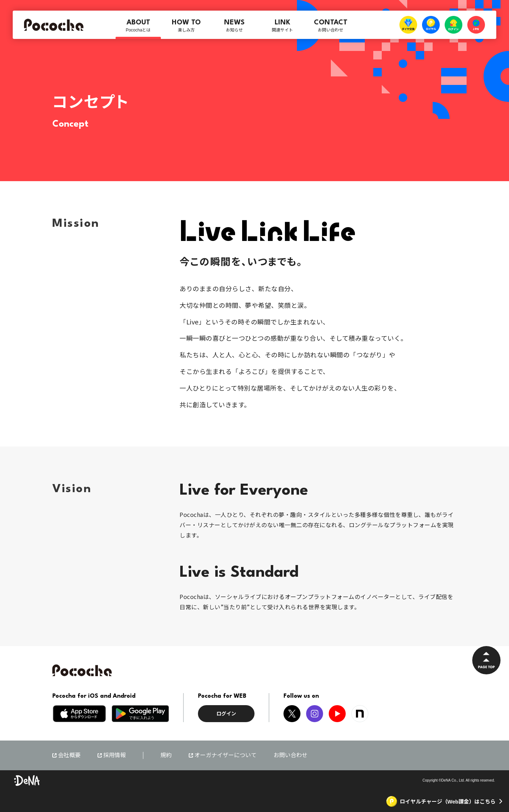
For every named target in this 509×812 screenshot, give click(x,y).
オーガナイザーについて (226, 755)
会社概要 (69, 755)
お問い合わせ (291, 755)
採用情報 (115, 755)
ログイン (226, 714)
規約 (166, 755)
